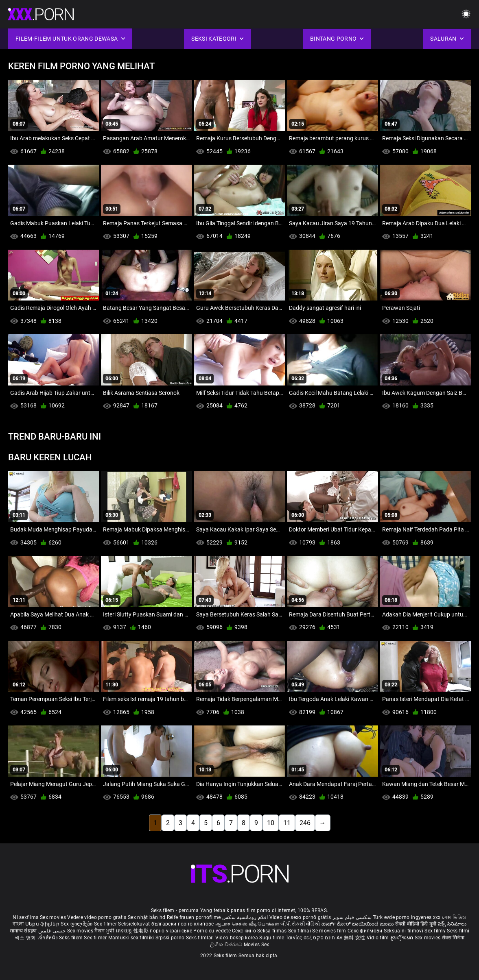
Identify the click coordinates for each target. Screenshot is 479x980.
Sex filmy (436, 931)
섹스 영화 (26, 938)
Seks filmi (458, 931)
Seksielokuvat (135, 924)
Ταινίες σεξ (300, 938)
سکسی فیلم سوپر (352, 917)
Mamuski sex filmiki (131, 938)
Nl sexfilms (25, 917)
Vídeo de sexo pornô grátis (300, 917)
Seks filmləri (201, 938)
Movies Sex (257, 945)
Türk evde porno (391, 917)
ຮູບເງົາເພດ (402, 938)
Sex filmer (106, 924)
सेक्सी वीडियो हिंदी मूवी (416, 924)
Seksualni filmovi (404, 931)
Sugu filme (272, 938)
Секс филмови (366, 931)
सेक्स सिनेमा (453, 938)
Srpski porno (170, 938)
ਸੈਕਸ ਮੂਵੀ (105, 931)
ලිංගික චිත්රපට (227, 945)
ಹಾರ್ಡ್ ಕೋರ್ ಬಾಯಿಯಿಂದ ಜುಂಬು (358, 924)
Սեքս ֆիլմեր (43, 924)
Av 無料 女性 (351, 938)
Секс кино (245, 931)
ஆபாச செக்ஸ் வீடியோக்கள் (247, 924)
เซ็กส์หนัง (48, 938)
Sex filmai (300, 931)
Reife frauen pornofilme (194, 917)
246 (305, 823)
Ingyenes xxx (426, 917)
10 (271, 823)
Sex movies (54, 917)
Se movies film (330, 931)
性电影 (142, 931)
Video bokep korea (237, 938)
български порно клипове (183, 924)
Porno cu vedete (212, 931)
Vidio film (378, 938)
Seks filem (71, 938)
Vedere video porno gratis (97, 917)
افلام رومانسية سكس (245, 917)
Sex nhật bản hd (147, 917)
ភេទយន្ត (125, 931)
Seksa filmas (273, 931)
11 (287, 823)
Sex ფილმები (77, 924)
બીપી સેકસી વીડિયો (300, 924)
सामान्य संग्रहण (24, 931)
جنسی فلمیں (53, 931)
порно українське (171, 931)
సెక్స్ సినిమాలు (452, 924)
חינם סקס (324, 938)
